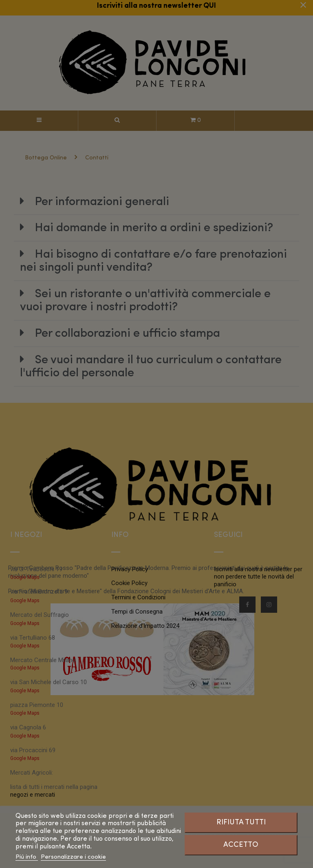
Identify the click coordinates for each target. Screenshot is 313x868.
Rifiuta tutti (241, 822)
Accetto (241, 845)
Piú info (27, 857)
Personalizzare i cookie (73, 857)
